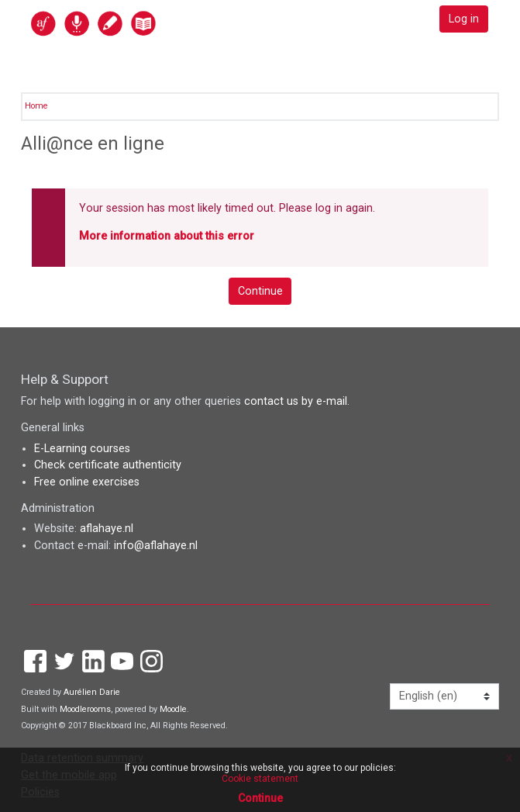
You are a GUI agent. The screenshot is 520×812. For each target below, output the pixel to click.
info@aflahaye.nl (156, 546)
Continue (260, 291)
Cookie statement (260, 779)
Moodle (173, 709)
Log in (464, 19)
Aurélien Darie (92, 692)
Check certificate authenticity (108, 465)
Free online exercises (87, 482)
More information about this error (167, 236)
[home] (127, 23)
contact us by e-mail (296, 401)
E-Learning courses (82, 449)
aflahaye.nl (107, 529)
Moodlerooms (85, 709)
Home (36, 106)
